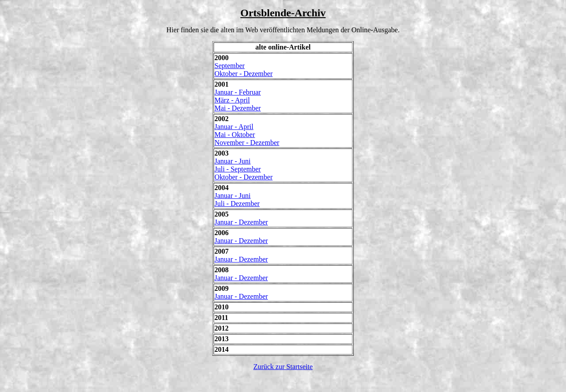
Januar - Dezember (241, 222)
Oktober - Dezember (244, 74)
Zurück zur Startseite (283, 367)
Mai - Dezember (238, 108)
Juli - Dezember (237, 204)
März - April (232, 100)
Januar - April (234, 127)
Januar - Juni (233, 161)
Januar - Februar (238, 92)
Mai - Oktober (235, 135)
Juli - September (238, 169)
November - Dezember (247, 143)
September (229, 66)
